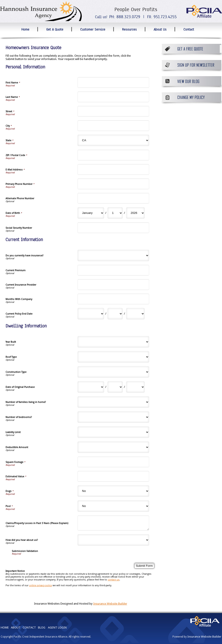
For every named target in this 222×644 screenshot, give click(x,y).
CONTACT (29, 628)
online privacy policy (41, 585)
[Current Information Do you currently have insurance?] (113, 255)
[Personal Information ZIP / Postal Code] (113, 155)
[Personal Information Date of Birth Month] (91, 213)
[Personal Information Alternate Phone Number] (113, 198)
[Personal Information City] (113, 126)
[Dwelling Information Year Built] (113, 342)
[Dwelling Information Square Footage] (113, 462)
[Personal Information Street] (113, 111)
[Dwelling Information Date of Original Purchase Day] (115, 387)
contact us (114, 580)
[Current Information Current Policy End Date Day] (115, 314)
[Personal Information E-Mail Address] (113, 169)
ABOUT (16, 628)
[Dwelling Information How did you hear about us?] (113, 540)
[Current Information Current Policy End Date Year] (135, 314)
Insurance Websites (47, 604)
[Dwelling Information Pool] (113, 506)
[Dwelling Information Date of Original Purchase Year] (135, 387)
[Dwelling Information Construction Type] (113, 372)
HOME (5, 628)
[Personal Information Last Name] (113, 97)
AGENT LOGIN (57, 628)
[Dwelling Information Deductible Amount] (113, 447)
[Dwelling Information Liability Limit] (113, 432)
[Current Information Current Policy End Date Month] (91, 314)
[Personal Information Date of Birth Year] (135, 213)
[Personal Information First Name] (113, 82)
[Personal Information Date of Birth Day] (115, 213)
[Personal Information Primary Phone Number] (113, 184)
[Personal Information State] (113, 140)
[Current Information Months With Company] (113, 299)
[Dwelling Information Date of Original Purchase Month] (91, 387)
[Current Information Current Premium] (113, 270)
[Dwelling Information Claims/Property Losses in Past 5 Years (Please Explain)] (113, 523)
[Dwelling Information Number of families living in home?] (113, 402)
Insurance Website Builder (110, 604)
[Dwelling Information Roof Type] (113, 357)
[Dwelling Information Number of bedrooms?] (113, 417)
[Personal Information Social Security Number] (113, 228)
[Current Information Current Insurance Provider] (113, 285)
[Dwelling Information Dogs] (113, 491)
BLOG (42, 628)
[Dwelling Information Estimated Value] (113, 476)
